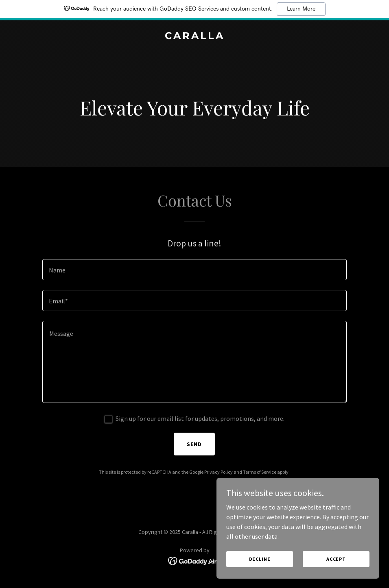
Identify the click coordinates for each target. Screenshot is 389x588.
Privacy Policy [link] (219, 472)
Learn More (301, 9)
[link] (195, 37)
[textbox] (195, 270)
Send (194, 444)
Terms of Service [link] (260, 472)
